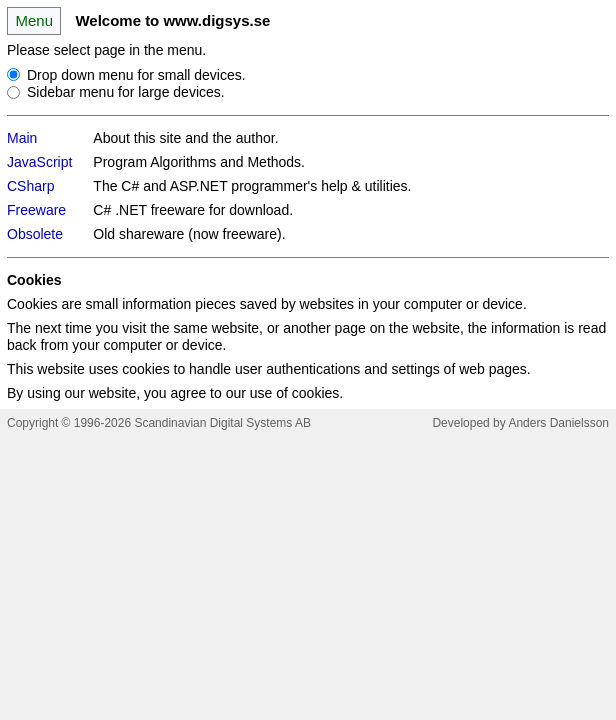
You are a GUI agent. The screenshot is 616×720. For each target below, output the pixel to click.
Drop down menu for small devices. (136, 74)
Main (22, 138)
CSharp (30, 186)
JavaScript (39, 162)
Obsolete (35, 234)
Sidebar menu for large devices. (126, 92)
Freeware (36, 210)
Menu (33, 20)
